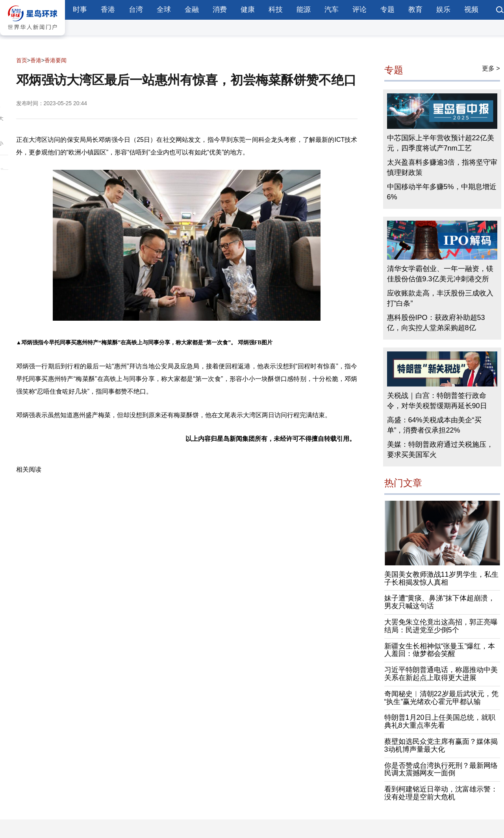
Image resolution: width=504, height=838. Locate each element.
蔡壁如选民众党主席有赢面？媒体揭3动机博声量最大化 (441, 745)
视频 (471, 9)
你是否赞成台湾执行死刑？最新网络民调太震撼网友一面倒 (441, 769)
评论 (359, 9)
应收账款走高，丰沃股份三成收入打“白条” (440, 298)
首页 (22, 60)
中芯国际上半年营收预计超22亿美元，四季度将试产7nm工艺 (441, 143)
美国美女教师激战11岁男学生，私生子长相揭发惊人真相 (441, 578)
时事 (80, 9)
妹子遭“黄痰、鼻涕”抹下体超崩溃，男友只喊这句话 (440, 602)
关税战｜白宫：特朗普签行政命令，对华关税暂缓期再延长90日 (437, 401)
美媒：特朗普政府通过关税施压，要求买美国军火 (440, 450)
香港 (108, 9)
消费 (220, 9)
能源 (304, 9)
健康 (248, 9)
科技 (276, 9)
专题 (387, 9)
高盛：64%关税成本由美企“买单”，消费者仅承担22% (434, 425)
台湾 (136, 9)
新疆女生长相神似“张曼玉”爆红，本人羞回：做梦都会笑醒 (440, 650)
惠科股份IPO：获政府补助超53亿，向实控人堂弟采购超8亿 (436, 323)
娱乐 (443, 9)
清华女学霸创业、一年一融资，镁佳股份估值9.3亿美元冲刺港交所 (440, 274)
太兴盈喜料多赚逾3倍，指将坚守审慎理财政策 (442, 167)
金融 (192, 9)
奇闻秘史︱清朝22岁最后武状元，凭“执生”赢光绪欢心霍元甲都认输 (441, 698)
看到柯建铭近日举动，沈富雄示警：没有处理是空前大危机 (441, 793)
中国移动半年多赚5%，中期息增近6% (442, 192)
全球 (164, 9)
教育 (415, 9)
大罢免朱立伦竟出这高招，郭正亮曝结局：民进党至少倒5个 (441, 626)
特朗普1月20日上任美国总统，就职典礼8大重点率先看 (440, 721)
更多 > (491, 68)
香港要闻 (56, 60)
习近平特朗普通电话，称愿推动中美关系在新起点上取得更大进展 (441, 674)
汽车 (332, 9)
